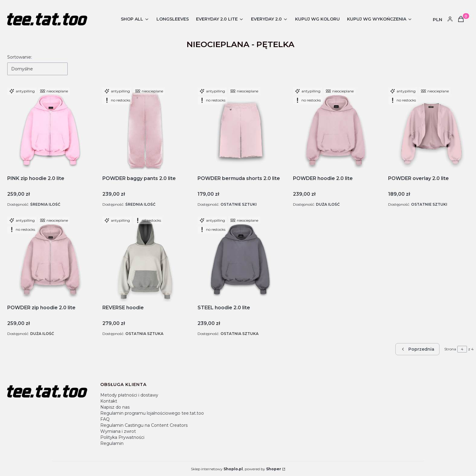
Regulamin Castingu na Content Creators (144, 425)
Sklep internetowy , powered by (236, 469)
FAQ (105, 419)
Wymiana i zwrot (118, 431)
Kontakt (109, 401)
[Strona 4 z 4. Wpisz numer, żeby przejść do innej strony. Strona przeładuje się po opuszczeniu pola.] (462, 349)
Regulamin (112, 443)
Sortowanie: (20, 57)
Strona (450, 349)
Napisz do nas (115, 407)
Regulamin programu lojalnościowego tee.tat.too (152, 413)
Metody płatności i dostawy (129, 395)
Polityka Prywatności (122, 437)
